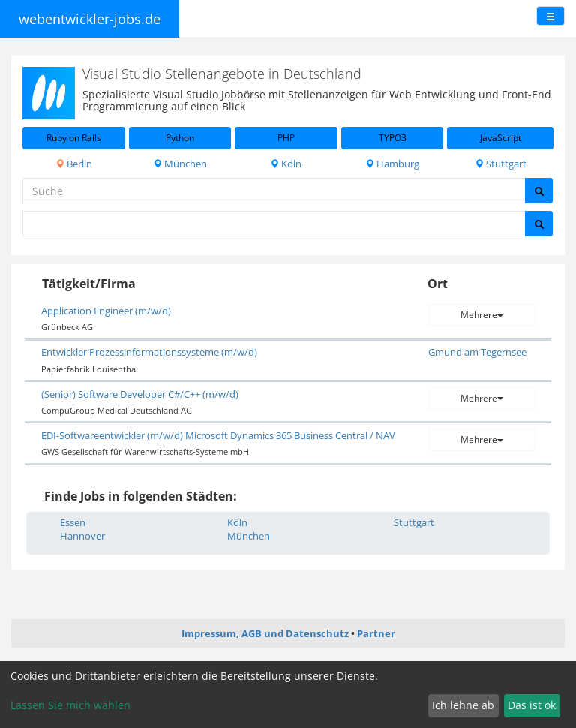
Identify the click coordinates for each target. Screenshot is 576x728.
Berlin (74, 164)
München (180, 164)
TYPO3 (393, 138)
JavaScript (501, 138)
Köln (286, 164)
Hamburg (392, 164)
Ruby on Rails (74, 138)
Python (180, 138)
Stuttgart (501, 164)
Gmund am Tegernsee (477, 352)
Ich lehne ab (463, 705)
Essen (73, 522)
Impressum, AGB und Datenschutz (265, 633)
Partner (376, 633)
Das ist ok (532, 705)
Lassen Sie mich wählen (70, 705)
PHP (286, 138)
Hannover (82, 536)
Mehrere (482, 315)
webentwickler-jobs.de (90, 19)
